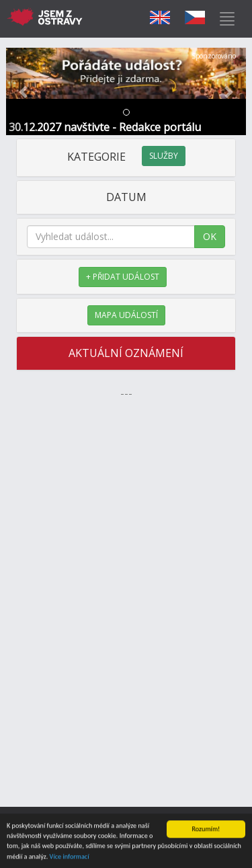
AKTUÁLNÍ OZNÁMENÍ (126, 353)
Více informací (70, 857)
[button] (24, 91)
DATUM (126, 197)
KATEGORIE (126, 157)
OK (210, 236)
